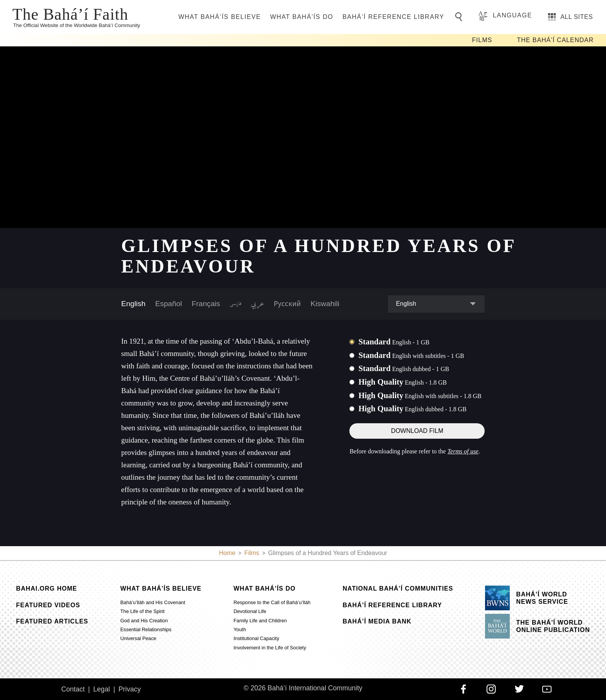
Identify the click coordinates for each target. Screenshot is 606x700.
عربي (257, 304)
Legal (101, 689)
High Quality (403, 382)
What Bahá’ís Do (302, 17)
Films (482, 40)
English (134, 304)
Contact (73, 689)
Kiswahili (325, 304)
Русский (287, 303)
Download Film (417, 431)
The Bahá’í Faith (70, 14)
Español (169, 304)
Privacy (130, 689)
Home (227, 553)
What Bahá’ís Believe (219, 17)
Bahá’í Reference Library (393, 17)
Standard (394, 341)
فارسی (235, 304)
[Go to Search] (460, 17)
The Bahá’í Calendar (555, 40)
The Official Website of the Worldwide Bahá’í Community (77, 25)
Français (206, 304)
